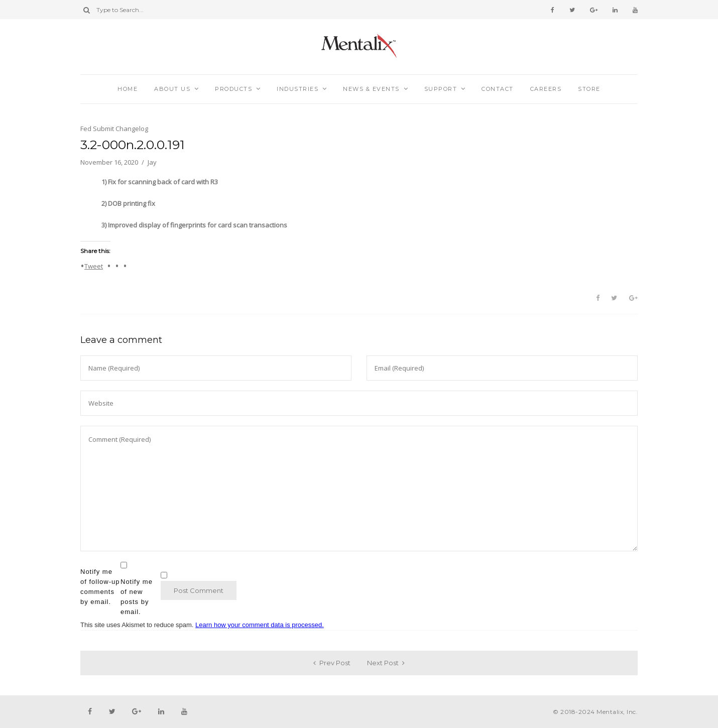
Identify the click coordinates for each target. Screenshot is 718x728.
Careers (546, 89)
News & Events (371, 89)
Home (128, 89)
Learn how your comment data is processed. (260, 625)
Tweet (94, 266)
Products (233, 89)
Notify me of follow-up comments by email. (100, 587)
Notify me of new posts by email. (137, 597)
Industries (297, 89)
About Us (172, 89)
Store (589, 89)
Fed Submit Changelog (114, 129)
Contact (498, 89)
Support (441, 89)
